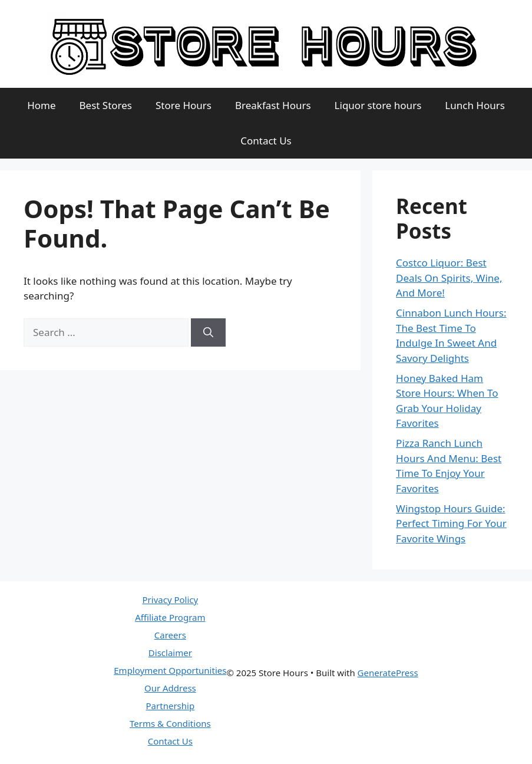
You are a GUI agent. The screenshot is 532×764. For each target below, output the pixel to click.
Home (41, 105)
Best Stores (106, 105)
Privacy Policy (171, 600)
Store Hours (184, 105)
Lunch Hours (475, 105)
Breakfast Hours (273, 105)
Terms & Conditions (170, 723)
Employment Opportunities (170, 670)
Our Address (170, 688)
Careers (170, 635)
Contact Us (266, 141)
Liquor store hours (378, 105)
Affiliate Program (170, 617)
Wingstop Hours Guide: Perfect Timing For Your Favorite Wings (451, 523)
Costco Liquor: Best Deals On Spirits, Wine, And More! (449, 278)
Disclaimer (170, 653)
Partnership (171, 706)
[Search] (208, 332)
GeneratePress (388, 673)
